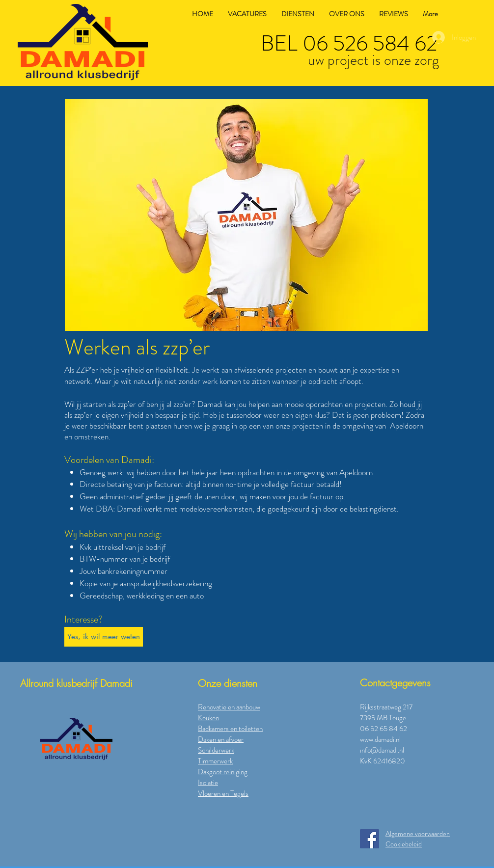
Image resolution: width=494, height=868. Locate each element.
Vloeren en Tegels (223, 793)
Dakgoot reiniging (223, 772)
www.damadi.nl (380, 739)
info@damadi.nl (382, 750)
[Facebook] (370, 839)
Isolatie (208, 783)
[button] (246, 215)
